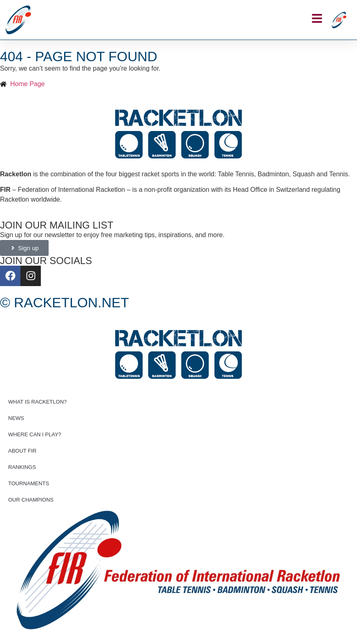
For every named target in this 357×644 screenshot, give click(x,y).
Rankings (22, 467)
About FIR (22, 451)
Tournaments (29, 483)
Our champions (31, 500)
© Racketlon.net (65, 303)
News (16, 418)
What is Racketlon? (37, 402)
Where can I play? (35, 434)
